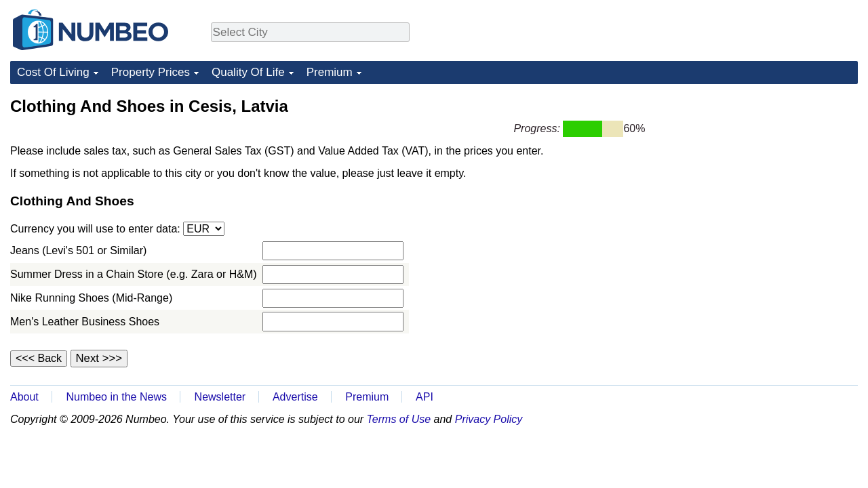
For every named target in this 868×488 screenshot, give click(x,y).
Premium (330, 72)
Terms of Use (399, 419)
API (425, 397)
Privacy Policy (489, 419)
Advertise (295, 397)
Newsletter (220, 397)
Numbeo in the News (116, 397)
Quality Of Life (248, 72)
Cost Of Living (53, 72)
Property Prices (151, 72)
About (24, 397)
